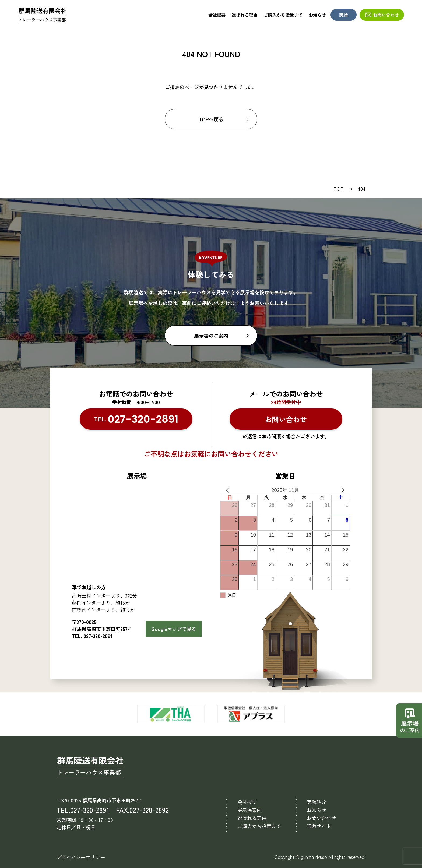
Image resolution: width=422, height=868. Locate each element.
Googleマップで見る (174, 629)
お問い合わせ (386, 15)
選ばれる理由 (245, 15)
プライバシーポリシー (81, 857)
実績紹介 (316, 802)
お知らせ (317, 15)
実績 (343, 15)
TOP (339, 189)
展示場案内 (249, 810)
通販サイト (319, 826)
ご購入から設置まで (283, 15)
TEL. (136, 419)
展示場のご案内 (211, 336)
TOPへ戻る (211, 119)
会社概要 (217, 15)
